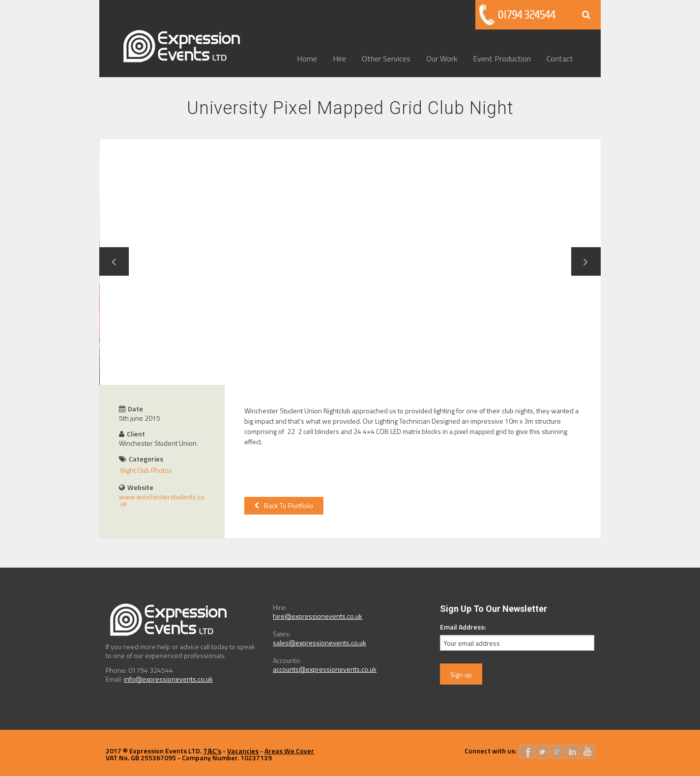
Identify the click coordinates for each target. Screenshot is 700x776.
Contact (560, 58)
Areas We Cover (289, 751)
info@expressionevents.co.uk (168, 679)
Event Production (502, 58)
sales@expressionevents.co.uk (320, 643)
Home (307, 58)
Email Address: (463, 627)
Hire (339, 58)
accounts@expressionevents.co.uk (325, 669)
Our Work (442, 58)
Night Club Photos (146, 470)
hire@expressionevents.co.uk (318, 616)
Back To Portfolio (284, 505)
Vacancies (243, 751)
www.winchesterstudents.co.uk (162, 500)
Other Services (386, 58)
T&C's (212, 751)
